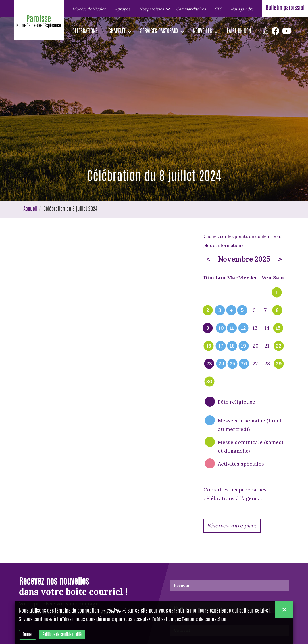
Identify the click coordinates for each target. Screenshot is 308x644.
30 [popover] (209, 382)
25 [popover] (233, 364)
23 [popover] (209, 364)
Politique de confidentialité (62, 635)
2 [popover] (208, 310)
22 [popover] (279, 346)
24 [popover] (221, 364)
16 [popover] (209, 346)
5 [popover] (242, 310)
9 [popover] (208, 328)
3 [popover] (220, 310)
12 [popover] (243, 328)
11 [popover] (232, 328)
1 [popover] (277, 293)
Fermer (28, 635)
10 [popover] (221, 328)
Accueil (30, 209)
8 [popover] (277, 310)
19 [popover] (244, 346)
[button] (153, 9)
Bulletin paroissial (285, 8)
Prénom (181, 585)
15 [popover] (278, 328)
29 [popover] (279, 364)
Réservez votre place (232, 526)
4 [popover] (231, 310)
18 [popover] (232, 346)
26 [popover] (244, 364)
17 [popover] (221, 346)
